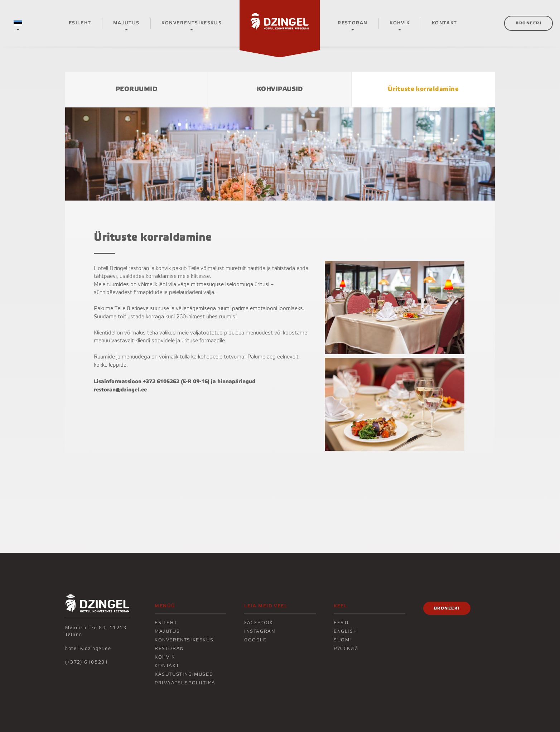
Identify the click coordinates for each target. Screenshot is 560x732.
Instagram (260, 631)
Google (255, 640)
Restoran (353, 23)
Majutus (126, 23)
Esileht (80, 23)
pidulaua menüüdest (248, 333)
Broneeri (528, 23)
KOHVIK (400, 23)
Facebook (259, 623)
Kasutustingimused (184, 674)
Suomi (343, 640)
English (345, 631)
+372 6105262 (161, 381)
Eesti (341, 623)
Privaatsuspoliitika (185, 683)
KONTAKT (445, 23)
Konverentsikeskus (192, 23)
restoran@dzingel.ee (120, 390)
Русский (346, 649)
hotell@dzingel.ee (88, 649)
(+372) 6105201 (87, 662)
